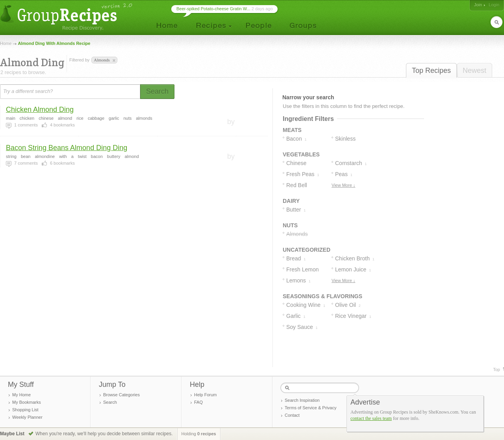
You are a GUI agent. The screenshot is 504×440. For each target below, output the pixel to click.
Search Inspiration (302, 400)
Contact (292, 415)
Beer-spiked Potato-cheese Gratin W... (213, 9)
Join (478, 5)
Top (497, 369)
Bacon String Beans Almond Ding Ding (67, 148)
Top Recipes (431, 71)
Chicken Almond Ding (40, 110)
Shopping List (25, 410)
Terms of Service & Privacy (310, 408)
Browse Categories (121, 395)
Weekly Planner (27, 417)
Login (494, 5)
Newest (474, 71)
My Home (21, 395)
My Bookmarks (27, 402)
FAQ (198, 402)
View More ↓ (343, 185)
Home (6, 43)
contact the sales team (371, 418)
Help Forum (205, 395)
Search (110, 402)
